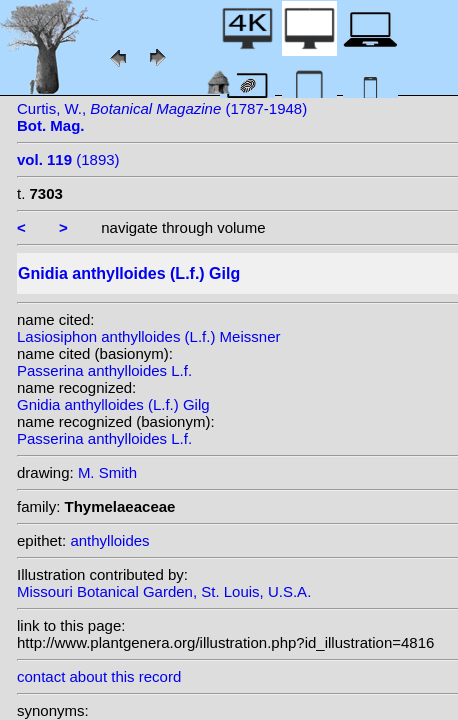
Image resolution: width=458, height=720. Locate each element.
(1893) (68, 159)
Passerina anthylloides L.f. (104, 370)
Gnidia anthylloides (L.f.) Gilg (113, 404)
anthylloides (109, 540)
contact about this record (99, 676)
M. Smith (107, 472)
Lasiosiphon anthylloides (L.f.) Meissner (148, 336)
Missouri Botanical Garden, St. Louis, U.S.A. (164, 591)
